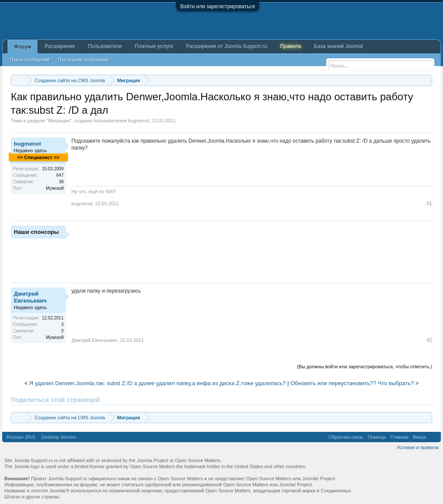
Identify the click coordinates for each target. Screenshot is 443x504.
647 (60, 175)
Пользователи (105, 46)
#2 (429, 340)
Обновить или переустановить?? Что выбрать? (352, 383)
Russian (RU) (21, 437)
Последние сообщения (83, 60)
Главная (399, 437)
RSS (433, 437)
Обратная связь (346, 437)
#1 (429, 204)
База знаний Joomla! (339, 46)
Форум (22, 47)
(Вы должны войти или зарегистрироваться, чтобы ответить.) (364, 367)
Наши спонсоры (36, 232)
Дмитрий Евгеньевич (30, 297)
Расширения (60, 46)
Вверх (419, 437)
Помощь (377, 437)
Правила (291, 46)
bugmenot (139, 121)
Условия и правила (418, 447)
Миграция (59, 121)
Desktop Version (59, 437)
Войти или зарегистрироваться (218, 6)
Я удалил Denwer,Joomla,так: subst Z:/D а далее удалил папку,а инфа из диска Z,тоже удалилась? (158, 383)
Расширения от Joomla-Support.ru (226, 46)
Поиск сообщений (30, 60)
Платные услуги (154, 46)
